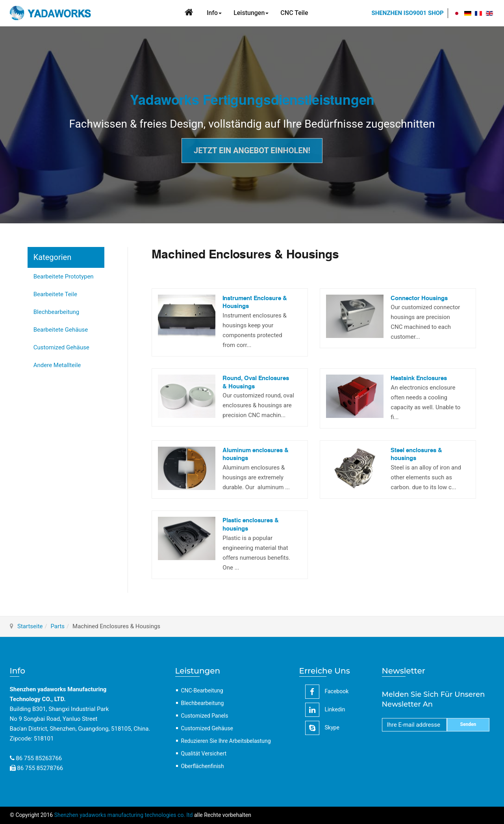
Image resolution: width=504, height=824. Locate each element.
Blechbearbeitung (57, 312)
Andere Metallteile (57, 365)
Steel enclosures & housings (416, 455)
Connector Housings (419, 298)
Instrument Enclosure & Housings (255, 303)
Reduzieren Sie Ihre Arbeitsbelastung (226, 741)
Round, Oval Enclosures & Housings (256, 382)
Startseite (30, 626)
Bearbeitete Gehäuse (61, 330)
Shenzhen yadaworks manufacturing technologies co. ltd (124, 815)
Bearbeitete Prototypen (64, 277)
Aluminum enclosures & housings (256, 455)
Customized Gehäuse (61, 347)
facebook (327, 692)
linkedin (325, 710)
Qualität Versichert (204, 753)
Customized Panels (205, 716)
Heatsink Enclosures (419, 378)
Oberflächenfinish (203, 766)
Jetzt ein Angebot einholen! (252, 150)
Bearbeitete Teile (55, 294)
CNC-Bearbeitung (202, 690)
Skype (322, 728)
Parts (57, 626)
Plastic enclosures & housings (251, 525)
